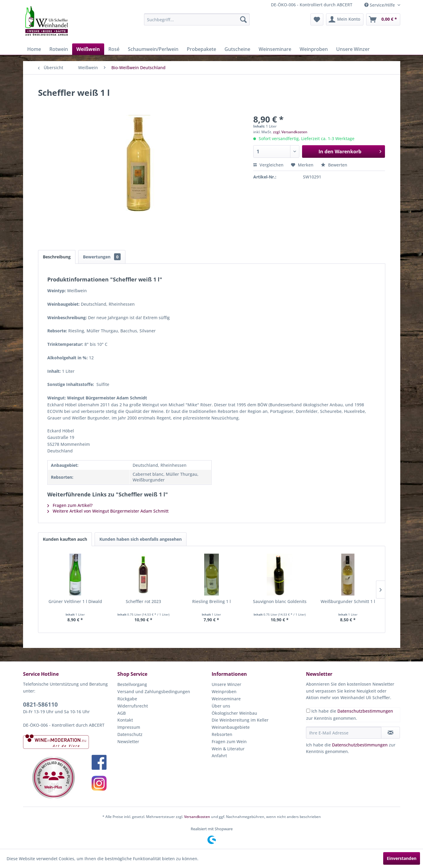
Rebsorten (222, 734)
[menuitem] (197, 19)
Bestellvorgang (132, 684)
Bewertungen (102, 257)
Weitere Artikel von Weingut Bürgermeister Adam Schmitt (108, 511)
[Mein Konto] (345, 19)
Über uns (221, 706)
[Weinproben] (314, 49)
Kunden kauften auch (65, 539)
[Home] (34, 49)
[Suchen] (243, 19)
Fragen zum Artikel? (70, 505)
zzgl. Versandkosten (290, 132)
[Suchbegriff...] (197, 19)
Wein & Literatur (228, 749)
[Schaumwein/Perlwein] (153, 49)
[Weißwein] (88, 49)
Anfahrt (219, 756)
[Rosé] (114, 49)
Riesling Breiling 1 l (211, 601)
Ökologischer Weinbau (234, 713)
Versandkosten (197, 817)
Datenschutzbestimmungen (365, 711)
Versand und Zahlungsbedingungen (154, 691)
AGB (122, 713)
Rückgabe (127, 699)
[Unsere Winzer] (353, 49)
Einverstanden (402, 858)
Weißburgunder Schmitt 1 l (348, 601)
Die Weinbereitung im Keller (240, 720)
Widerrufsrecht (133, 706)
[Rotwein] (59, 49)
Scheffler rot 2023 (143, 601)
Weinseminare (226, 699)
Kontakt (125, 720)
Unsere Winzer (226, 684)
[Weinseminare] (275, 49)
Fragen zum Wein (229, 741)
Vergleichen (268, 165)
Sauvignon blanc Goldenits (280, 601)
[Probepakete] (201, 49)
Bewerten (334, 165)
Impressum (129, 727)
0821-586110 (40, 705)
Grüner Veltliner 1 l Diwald (75, 601)
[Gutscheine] (237, 49)
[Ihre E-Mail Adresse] (344, 733)
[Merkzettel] (317, 19)
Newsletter (128, 741)
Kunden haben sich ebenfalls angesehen (141, 539)
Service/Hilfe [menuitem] (380, 5)
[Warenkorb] (383, 19)
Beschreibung (57, 257)
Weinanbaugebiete (231, 727)
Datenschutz (130, 734)
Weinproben (224, 691)
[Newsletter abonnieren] (391, 733)
